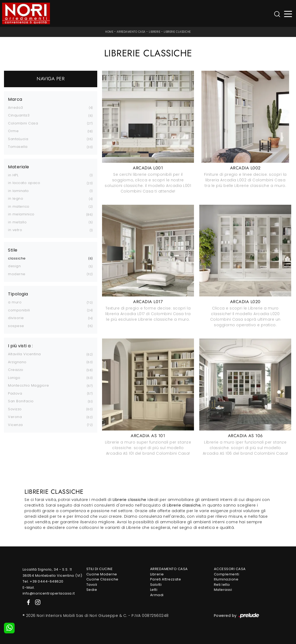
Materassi (223, 590)
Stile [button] (13, 250)
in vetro (15, 230)
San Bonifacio (21, 401)
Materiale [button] (19, 167)
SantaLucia (18, 139)
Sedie (92, 590)
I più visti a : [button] (20, 346)
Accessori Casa (230, 569)
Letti (154, 590)
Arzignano (17, 362)
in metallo (17, 222)
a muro (15, 302)
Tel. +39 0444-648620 (43, 581)
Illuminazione (226, 579)
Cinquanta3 (19, 115)
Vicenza (15, 425)
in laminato (18, 191)
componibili (19, 310)
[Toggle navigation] (288, 13)
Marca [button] (15, 99)
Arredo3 (16, 108)
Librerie (155, 32)
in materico (19, 206)
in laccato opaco (24, 183)
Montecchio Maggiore (29, 385)
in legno (16, 198)
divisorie (16, 318)
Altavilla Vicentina (24, 354)
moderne (17, 274)
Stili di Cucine (100, 569)
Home (109, 32)
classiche (17, 258)
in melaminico (21, 214)
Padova (15, 393)
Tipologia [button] (18, 294)
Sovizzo (15, 409)
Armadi (157, 595)
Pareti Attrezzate (166, 579)
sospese (16, 326)
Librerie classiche (177, 32)
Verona (15, 417)
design (14, 266)
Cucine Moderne (102, 574)
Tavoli (92, 585)
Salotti (156, 585)
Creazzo (16, 370)
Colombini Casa (23, 123)
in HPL (13, 175)
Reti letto (222, 585)
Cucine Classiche (102, 579)
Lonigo (14, 378)
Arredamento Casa (131, 32)
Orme (13, 131)
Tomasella (18, 147)
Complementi (227, 574)
